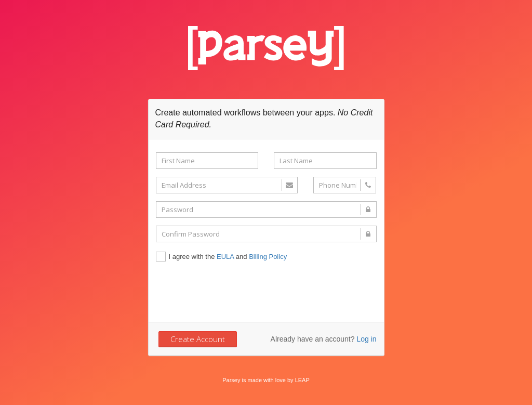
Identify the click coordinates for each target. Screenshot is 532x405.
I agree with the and (222, 257)
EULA (225, 257)
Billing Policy (268, 257)
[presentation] (235, 291)
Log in (366, 339)
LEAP (302, 380)
